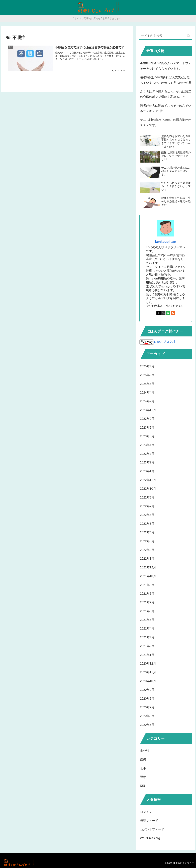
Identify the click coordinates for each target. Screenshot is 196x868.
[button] (189, 36)
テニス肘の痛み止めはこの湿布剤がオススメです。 (166, 122)
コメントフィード (152, 829)
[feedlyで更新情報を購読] (168, 313)
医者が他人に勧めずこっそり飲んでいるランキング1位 (166, 108)
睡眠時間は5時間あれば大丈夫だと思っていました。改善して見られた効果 (166, 80)
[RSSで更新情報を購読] (173, 313)
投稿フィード (149, 821)
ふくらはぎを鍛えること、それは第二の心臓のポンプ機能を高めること (166, 94)
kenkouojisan (166, 242)
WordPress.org (150, 838)
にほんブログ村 (157, 342)
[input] (166, 36)
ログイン (146, 812)
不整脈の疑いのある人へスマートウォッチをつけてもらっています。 (166, 66)
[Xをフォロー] (159, 313)
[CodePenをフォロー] (163, 313)
